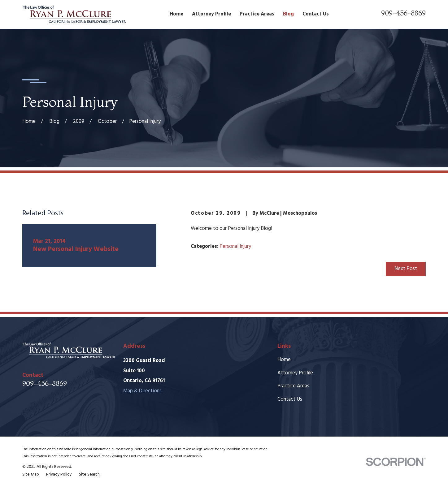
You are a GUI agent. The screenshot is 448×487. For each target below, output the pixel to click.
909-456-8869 (403, 13)
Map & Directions (142, 391)
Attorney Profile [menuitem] (211, 14)
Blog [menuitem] (288, 14)
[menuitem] (31, 475)
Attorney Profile (295, 373)
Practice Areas (293, 386)
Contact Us (290, 399)
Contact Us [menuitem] (316, 14)
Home (284, 360)
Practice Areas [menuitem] (257, 14)
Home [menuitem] (176, 14)
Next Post (406, 269)
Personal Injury (235, 247)
